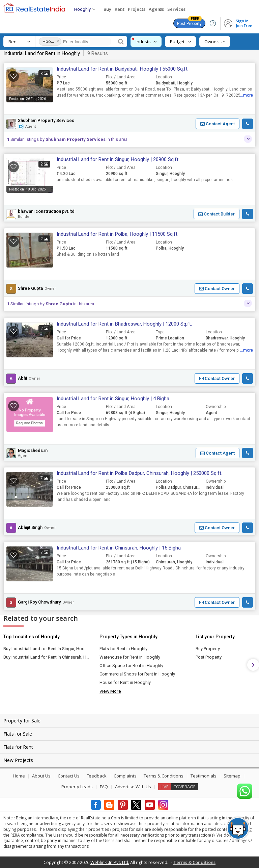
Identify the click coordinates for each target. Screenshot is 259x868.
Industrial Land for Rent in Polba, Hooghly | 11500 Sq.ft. (118, 234)
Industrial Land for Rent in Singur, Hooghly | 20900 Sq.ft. (118, 159)
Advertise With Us (133, 787)
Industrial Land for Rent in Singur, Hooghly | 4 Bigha (113, 399)
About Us (41, 776)
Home (19, 776)
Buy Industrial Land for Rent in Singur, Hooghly (46, 649)
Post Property (189, 22)
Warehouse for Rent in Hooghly (130, 657)
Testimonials (204, 776)
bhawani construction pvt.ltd (46, 211)
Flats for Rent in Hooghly (123, 649)
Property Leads (77, 787)
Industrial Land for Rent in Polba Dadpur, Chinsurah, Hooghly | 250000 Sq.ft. (139, 473)
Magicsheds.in (33, 451)
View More (110, 691)
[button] (218, 124)
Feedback (97, 776)
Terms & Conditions (164, 776)
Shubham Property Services (46, 121)
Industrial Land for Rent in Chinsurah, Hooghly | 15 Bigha (119, 548)
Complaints (125, 776)
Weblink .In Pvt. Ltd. (110, 862)
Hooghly (48, 41)
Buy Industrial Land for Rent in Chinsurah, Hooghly (46, 657)
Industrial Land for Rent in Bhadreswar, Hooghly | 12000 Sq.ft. (124, 324)
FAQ (104, 787)
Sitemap (232, 776)
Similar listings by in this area (67, 139)
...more (247, 95)
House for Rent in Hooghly (125, 682)
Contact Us (69, 776)
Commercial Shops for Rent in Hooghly (137, 674)
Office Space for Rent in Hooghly (131, 666)
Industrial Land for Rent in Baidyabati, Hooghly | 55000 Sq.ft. (123, 69)
